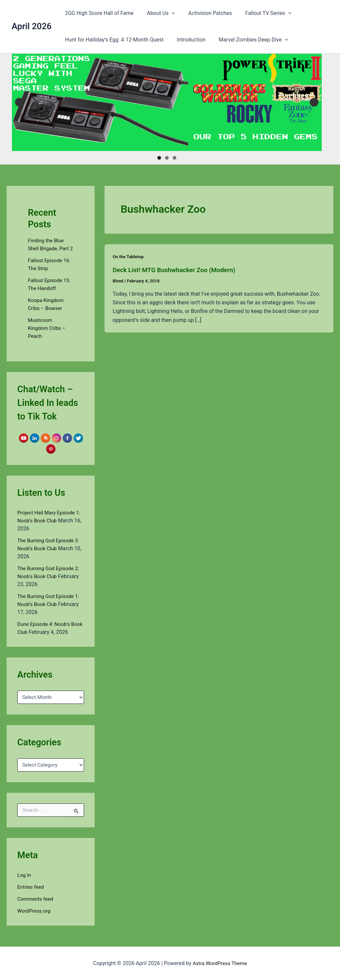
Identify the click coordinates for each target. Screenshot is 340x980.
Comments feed (36, 906)
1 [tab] (159, 158)
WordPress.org (35, 918)
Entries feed (31, 895)
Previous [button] (19, 102)
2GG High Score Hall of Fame (98, 13)
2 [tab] (167, 158)
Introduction (187, 40)
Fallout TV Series (259, 13)
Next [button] (314, 102)
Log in (24, 883)
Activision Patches (204, 13)
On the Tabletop (129, 257)
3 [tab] (174, 158)
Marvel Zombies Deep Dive (247, 40)
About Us (157, 13)
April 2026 (32, 26)
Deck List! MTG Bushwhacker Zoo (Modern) (177, 270)
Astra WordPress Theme (220, 963)
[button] (168, 13)
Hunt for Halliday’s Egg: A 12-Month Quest (113, 40)
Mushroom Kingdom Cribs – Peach (48, 336)
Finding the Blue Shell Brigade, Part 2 (49, 248)
